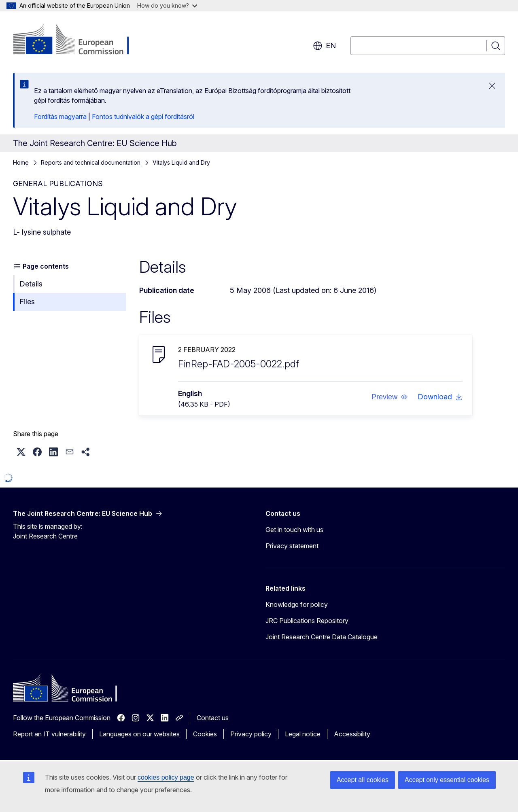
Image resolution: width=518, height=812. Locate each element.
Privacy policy (251, 734)
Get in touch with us (294, 530)
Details (31, 284)
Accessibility (352, 734)
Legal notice (303, 734)
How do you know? (167, 5)
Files (27, 302)
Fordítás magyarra (60, 117)
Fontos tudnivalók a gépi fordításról (143, 117)
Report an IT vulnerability (49, 734)
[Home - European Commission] (78, 40)
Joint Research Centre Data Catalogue (322, 637)
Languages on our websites (139, 734)
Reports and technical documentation (91, 162)
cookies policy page (166, 777)
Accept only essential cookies (447, 780)
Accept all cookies (363, 780)
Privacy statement (292, 546)
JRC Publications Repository (307, 621)
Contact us (213, 718)
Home (21, 162)
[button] (390, 397)
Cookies (205, 734)
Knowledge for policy (297, 604)
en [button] (324, 46)
